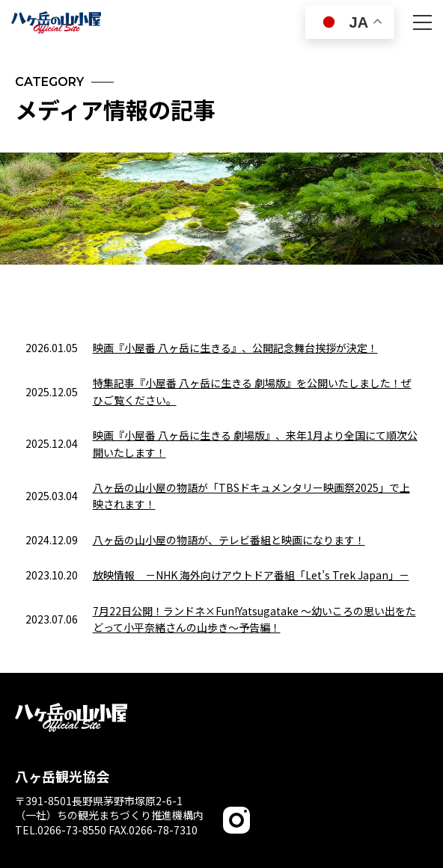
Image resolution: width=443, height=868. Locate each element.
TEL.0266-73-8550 (61, 830)
